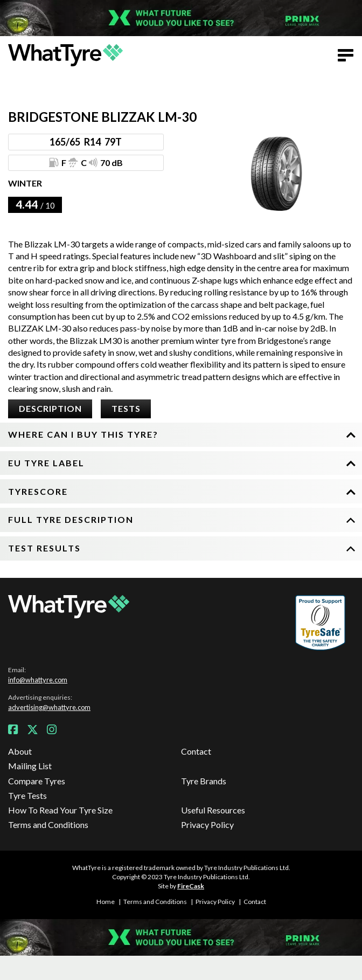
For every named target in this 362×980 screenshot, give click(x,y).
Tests (126, 408)
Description (50, 408)
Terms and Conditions (48, 824)
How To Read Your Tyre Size (60, 810)
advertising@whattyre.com (49, 707)
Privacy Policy (207, 824)
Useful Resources (213, 810)
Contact (196, 751)
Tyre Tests (27, 795)
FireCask (191, 886)
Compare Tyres (37, 781)
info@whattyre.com (38, 680)
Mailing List (30, 766)
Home (106, 902)
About (20, 751)
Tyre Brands (204, 781)
